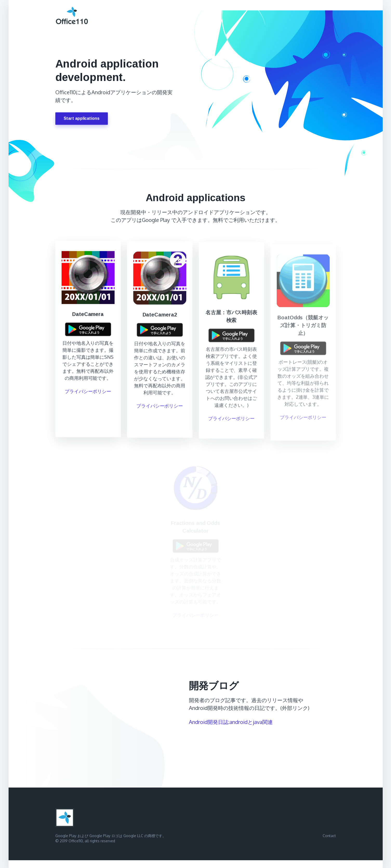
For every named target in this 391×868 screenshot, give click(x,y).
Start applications (82, 119)
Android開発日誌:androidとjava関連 (231, 722)
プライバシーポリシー (88, 393)
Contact (329, 836)
